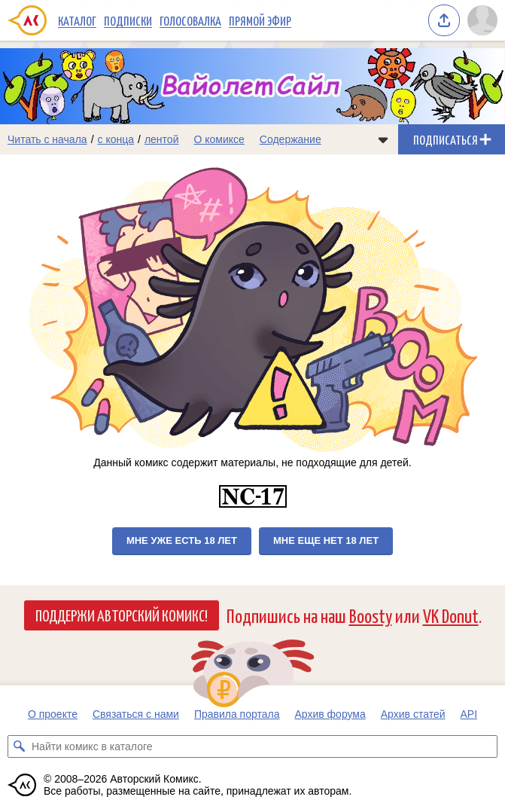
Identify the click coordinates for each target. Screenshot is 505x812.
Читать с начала (47, 139)
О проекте (53, 714)
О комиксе (219, 139)
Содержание (291, 139)
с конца (116, 139)
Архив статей (413, 714)
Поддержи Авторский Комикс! (122, 615)
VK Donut (451, 615)
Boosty (371, 615)
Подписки (128, 20)
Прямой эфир (260, 20)
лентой (162, 139)
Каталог (77, 20)
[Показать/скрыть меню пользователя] (482, 20)
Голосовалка (190, 20)
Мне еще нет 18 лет (326, 540)
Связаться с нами (136, 714)
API (469, 714)
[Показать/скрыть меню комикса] (383, 139)
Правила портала (237, 714)
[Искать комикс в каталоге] (19, 746)
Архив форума (330, 714)
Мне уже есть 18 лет (182, 540)
